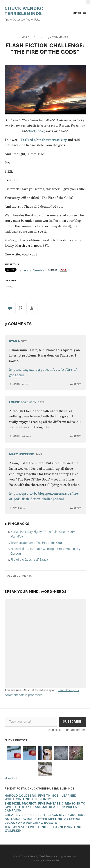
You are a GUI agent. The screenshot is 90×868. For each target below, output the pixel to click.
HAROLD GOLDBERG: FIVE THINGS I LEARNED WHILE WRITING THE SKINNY (40, 797)
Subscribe (72, 722)
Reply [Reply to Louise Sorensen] (77, 436)
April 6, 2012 (20, 508)
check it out (36, 131)
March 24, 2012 (22, 384)
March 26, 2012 (22, 436)
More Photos (12, 778)
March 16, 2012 (33, 37)
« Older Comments (18, 576)
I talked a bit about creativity (44, 140)
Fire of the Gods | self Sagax (29, 560)
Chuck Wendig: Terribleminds (24, 11)
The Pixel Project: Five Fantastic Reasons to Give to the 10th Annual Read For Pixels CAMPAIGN (45, 807)
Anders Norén (51, 860)
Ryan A (15, 341)
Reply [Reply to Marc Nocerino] (77, 508)
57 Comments (58, 37)
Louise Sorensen (23, 402)
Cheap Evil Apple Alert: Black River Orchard (45, 815)
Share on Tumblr (32, 270)
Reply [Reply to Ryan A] (77, 384)
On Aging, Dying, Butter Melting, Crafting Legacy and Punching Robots (43, 821)
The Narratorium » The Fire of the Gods (37, 543)
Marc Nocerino (22, 454)
